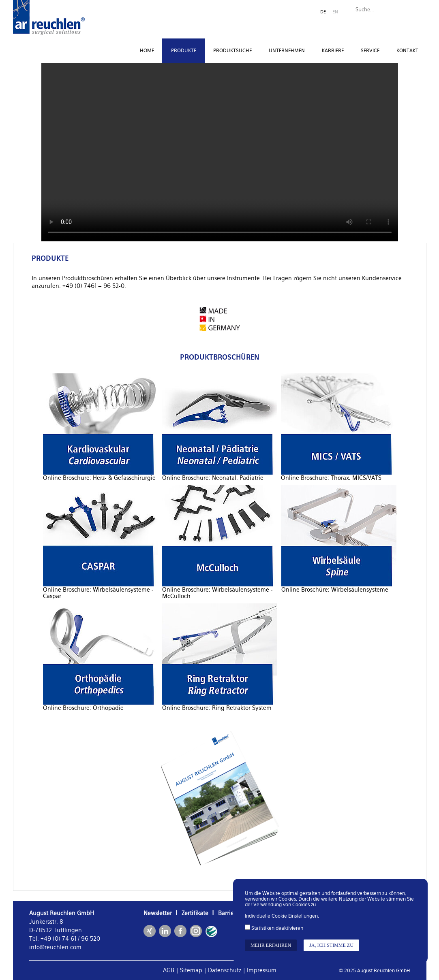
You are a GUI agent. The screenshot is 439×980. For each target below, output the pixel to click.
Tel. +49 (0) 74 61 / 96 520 (65, 939)
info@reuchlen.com (55, 947)
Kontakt (407, 51)
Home (147, 51)
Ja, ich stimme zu (331, 945)
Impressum (262, 970)
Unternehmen (287, 51)
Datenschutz (225, 970)
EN (335, 12)
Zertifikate (195, 913)
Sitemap (191, 970)
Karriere (333, 51)
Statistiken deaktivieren (277, 928)
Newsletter (158, 913)
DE (323, 12)
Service (370, 51)
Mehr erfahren (271, 945)
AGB (169, 970)
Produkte (184, 51)
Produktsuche (232, 51)
